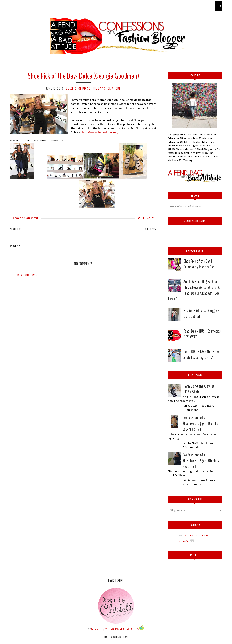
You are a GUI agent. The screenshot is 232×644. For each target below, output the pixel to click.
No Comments (192, 484)
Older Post (151, 229)
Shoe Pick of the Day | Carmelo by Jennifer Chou (200, 264)
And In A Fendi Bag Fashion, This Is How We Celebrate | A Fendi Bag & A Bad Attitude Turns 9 (194, 290)
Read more (207, 406)
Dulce (70, 88)
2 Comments (191, 447)
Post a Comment (26, 275)
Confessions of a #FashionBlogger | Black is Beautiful (201, 461)
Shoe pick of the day (89, 88)
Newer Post (16, 229)
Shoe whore (112, 88)
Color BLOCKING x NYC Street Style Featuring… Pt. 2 (202, 354)
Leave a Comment (26, 218)
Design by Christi (102, 629)
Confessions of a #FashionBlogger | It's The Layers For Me (200, 423)
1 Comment (190, 410)
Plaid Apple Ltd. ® (127, 629)
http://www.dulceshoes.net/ (100, 132)
